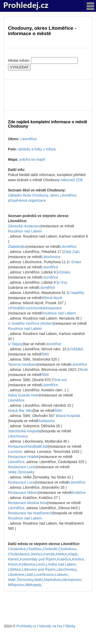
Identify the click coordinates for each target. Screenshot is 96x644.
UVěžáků (76, 349)
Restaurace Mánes (23, 493)
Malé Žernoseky (21, 580)
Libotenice (16, 575)
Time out (60, 380)
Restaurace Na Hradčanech (30, 513)
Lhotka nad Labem (61, 564)
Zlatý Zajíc (72, 252)
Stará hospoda (68, 416)
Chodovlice (17, 549)
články (70, 626)
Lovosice (15, 452)
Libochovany (18, 436)
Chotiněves (67, 549)
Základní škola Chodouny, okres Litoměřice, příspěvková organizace (43, 198)
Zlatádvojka (17, 247)
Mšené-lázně (52, 298)
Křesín (13, 564)
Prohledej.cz (26, 626)
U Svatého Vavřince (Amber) (31, 323)
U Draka (74, 262)
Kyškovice (27, 564)
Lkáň (29, 575)
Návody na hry (51, 626)
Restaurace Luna (22, 482)
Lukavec (61, 575)
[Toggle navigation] (89, 5)
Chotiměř (50, 549)
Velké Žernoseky (21, 472)
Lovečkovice (44, 575)
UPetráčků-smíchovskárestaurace (35, 308)
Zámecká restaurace (24, 226)
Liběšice (14, 569)
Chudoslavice (19, 554)
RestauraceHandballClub (28, 446)
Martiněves (53, 580)
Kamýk (49, 554)
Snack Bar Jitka (20, 411)
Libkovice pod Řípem (39, 569)
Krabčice (79, 493)
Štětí (45, 354)
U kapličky (76, 293)
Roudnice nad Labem (25, 231)
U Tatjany (15, 344)
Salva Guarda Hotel (24, 395)
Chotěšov (34, 549)
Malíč (39, 580)
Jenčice (36, 554)
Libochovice (51, 257)
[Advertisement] (48, 95)
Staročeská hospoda (24, 431)
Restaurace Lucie (22, 467)
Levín (41, 564)
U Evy (63, 282)
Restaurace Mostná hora (28, 503)
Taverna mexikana (23, 364)
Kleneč (13, 559)
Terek (83, 370)
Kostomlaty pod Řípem (38, 559)
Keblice (61, 554)
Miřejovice (16, 585)
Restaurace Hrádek (23, 457)
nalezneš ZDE (72, 180)
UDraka (64, 272)
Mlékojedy (33, 585)
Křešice (78, 559)
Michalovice (72, 580)
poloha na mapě (32, 159)
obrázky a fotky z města (37, 149)
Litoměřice (29, 139)
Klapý (73, 554)
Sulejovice (47, 421)
